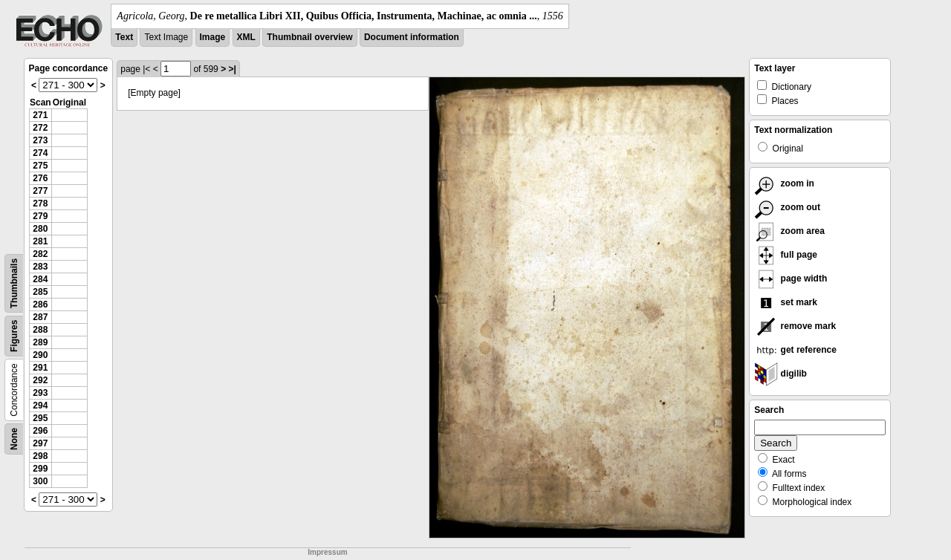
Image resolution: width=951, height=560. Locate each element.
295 (40, 418)
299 (40, 469)
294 (40, 406)
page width (791, 279)
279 (40, 216)
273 (40, 140)
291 (40, 368)
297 (40, 443)
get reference (795, 350)
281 (40, 241)
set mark (786, 302)
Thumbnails (14, 283)
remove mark (795, 326)
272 (40, 128)
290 (40, 355)
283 (40, 267)
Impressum (327, 552)
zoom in (784, 183)
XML (246, 37)
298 (40, 456)
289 (40, 342)
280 (40, 229)
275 (40, 166)
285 (40, 292)
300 (40, 481)
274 (40, 153)
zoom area (789, 231)
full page (786, 255)
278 (40, 204)
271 (40, 115)
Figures (14, 336)
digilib (780, 374)
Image (213, 37)
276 (40, 178)
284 (40, 279)
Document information (412, 37)
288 (40, 330)
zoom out (787, 207)
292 (40, 380)
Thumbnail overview (309, 37)
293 (40, 393)
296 (40, 431)
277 (40, 191)
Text (124, 37)
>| (232, 69)
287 (40, 317)
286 (40, 305)
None (14, 439)
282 (40, 254)
